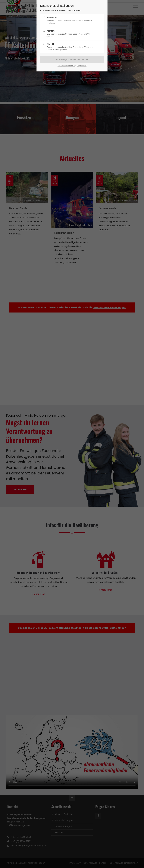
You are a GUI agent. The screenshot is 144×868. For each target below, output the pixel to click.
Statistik (71, 47)
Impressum (82, 66)
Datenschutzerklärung (67, 66)
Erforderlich (71, 20)
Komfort (71, 34)
